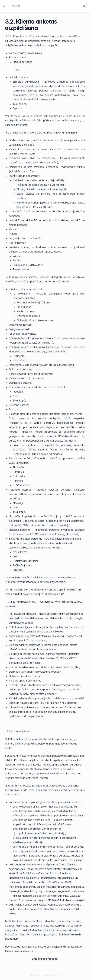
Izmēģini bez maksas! (45, 959)
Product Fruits (52, 975)
